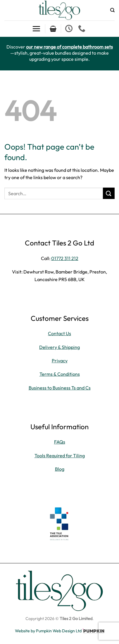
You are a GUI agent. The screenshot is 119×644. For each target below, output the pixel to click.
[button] (36, 29)
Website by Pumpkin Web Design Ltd (48, 631)
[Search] (112, 10)
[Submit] (109, 193)
